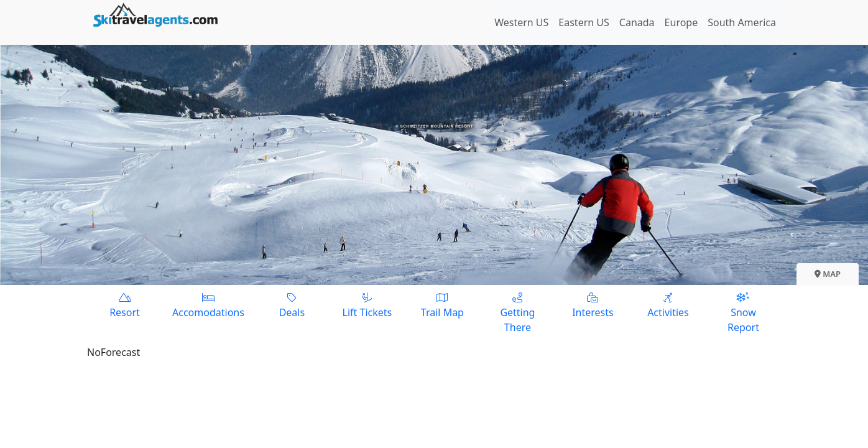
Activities (668, 305)
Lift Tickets (367, 305)
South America (742, 22)
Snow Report (743, 312)
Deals (292, 305)
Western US (521, 22)
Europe (681, 22)
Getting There (518, 312)
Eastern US (584, 22)
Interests (593, 305)
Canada (637, 22)
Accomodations (208, 305)
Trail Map (442, 305)
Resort (125, 305)
